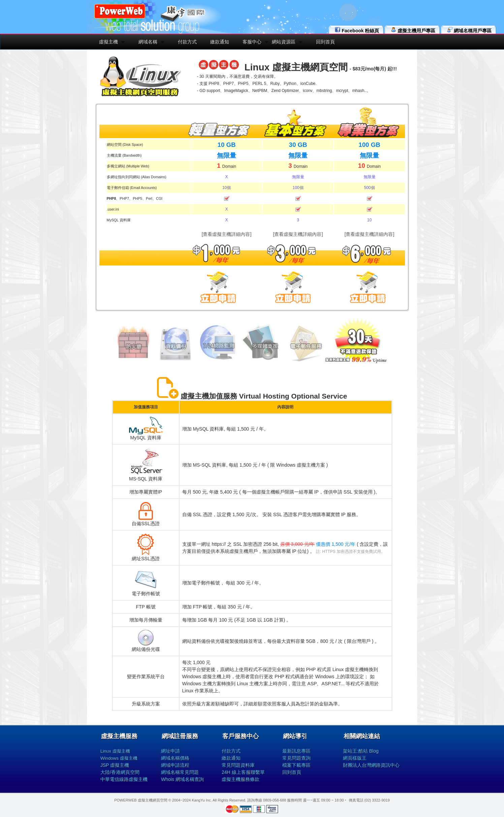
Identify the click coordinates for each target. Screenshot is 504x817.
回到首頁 (325, 42)
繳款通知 (220, 42)
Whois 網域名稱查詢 (182, 779)
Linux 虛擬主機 (115, 751)
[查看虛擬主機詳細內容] (227, 234)
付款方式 (187, 42)
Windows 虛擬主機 (119, 758)
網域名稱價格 (175, 758)
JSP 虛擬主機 (115, 765)
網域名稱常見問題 (180, 772)
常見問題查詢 (296, 758)
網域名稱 (148, 42)
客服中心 (252, 42)
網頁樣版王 (355, 758)
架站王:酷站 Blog (361, 751)
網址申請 (170, 751)
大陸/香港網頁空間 (120, 772)
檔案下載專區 (296, 765)
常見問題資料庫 (238, 765)
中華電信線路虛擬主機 (124, 779)
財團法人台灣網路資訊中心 (371, 765)
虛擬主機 (108, 42)
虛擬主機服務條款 (241, 779)
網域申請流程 (175, 765)
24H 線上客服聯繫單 (243, 772)
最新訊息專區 (296, 751)
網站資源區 (284, 42)
